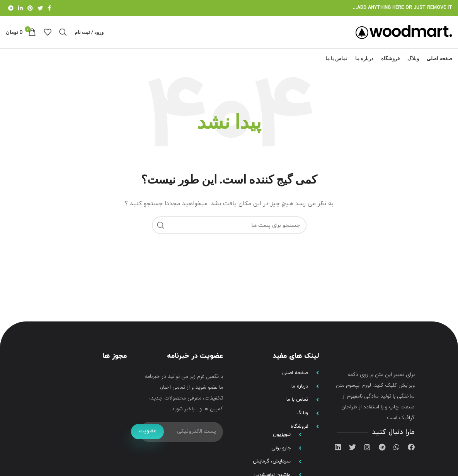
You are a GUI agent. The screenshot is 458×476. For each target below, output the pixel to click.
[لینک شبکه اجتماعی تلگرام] (11, 8)
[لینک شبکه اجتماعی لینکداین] (20, 8)
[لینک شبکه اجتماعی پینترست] (30, 8)
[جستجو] (63, 36)
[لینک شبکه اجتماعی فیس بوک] (49, 8)
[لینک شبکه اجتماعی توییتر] (40, 8)
